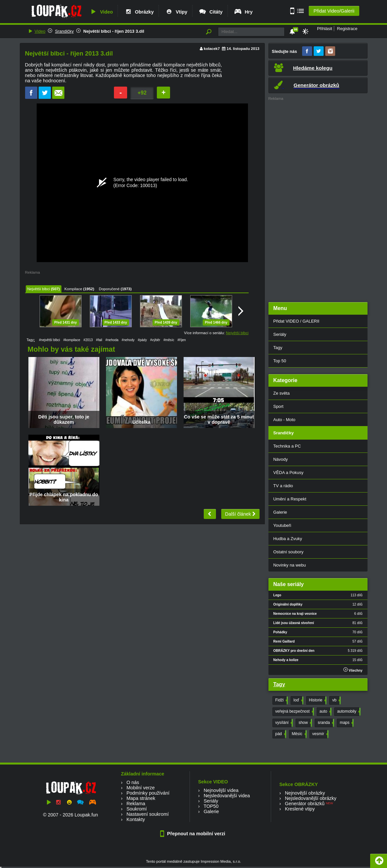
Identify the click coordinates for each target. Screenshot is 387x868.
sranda (325, 723)
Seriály (280, 334)
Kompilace (73, 289)
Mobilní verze (141, 788)
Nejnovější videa (221, 790)
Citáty (211, 12)
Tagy (278, 348)
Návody (281, 459)
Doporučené (109, 289)
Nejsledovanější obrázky (311, 798)
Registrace (347, 29)
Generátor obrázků (305, 804)
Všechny (353, 670)
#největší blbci (50, 340)
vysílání (284, 723)
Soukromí (137, 809)
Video (101, 12)
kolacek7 (212, 49)
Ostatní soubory (288, 552)
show (305, 723)
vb (336, 700)
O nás (133, 782)
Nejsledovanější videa (227, 796)
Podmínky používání (148, 793)
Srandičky (64, 31)
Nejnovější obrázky (305, 793)
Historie (317, 700)
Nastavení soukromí (148, 814)
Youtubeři (282, 525)
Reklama (136, 804)
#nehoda (112, 340)
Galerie (280, 512)
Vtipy (176, 12)
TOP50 (211, 806)
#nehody (128, 340)
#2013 (88, 340)
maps (346, 723)
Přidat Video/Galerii (334, 11)
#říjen (181, 340)
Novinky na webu (290, 565)
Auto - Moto (284, 420)
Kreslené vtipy (300, 809)
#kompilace (72, 340)
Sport (279, 406)
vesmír (320, 734)
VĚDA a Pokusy (288, 473)
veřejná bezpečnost (294, 712)
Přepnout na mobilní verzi (194, 834)
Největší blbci (39, 289)
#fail (99, 340)
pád (280, 734)
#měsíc (169, 340)
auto (325, 712)
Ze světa (282, 393)
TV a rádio (283, 486)
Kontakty (136, 819)
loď (298, 700)
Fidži (281, 700)
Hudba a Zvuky (288, 539)
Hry (243, 12)
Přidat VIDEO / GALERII (297, 321)
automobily (348, 712)
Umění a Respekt (290, 499)
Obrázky (139, 12)
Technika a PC (287, 446)
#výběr (155, 340)
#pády (142, 340)
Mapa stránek (141, 798)
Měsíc (299, 734)
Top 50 (280, 361)
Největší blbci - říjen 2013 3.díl (114, 31)
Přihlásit (325, 29)
